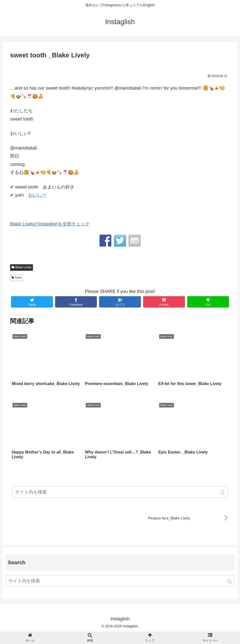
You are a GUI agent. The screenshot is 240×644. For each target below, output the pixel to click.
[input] (120, 581)
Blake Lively (23, 267)
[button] (230, 581)
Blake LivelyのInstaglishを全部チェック (50, 224)
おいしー (37, 195)
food (18, 278)
